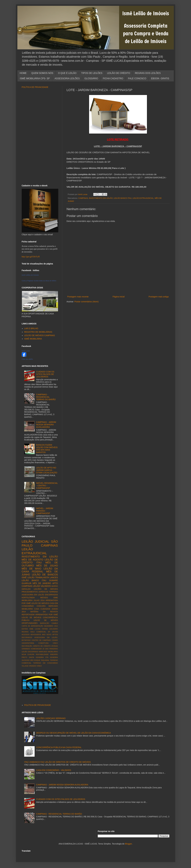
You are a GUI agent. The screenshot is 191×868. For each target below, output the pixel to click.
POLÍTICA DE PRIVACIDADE (35, 87)
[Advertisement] (118, 290)
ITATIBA (45, 629)
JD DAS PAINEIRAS (50, 649)
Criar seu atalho (27, 359)
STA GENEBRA (52, 657)
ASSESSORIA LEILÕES (67, 78)
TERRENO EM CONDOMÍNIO (46, 663)
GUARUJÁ (27, 583)
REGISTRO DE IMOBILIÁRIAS (38, 332)
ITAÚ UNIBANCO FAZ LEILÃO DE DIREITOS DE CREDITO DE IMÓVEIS (57, 762)
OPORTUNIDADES (30, 623)
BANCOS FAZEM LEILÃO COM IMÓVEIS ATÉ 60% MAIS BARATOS (47, 449)
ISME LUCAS (35, 629)
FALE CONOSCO (137, 78)
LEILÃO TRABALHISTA (38, 577)
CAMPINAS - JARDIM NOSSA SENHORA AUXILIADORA (46, 425)
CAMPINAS (83, 198)
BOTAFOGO (26, 640)
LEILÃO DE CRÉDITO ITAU (40, 561)
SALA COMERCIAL (38, 632)
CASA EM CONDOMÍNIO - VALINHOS (54, 770)
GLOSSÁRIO (91, 78)
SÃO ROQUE (35, 660)
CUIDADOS (45, 609)
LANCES (54, 577)
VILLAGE (25, 666)
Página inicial (119, 297)
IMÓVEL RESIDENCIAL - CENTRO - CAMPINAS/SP (47, 486)
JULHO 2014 (39, 600)
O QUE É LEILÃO (67, 73)
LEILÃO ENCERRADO (30, 652)
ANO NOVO (47, 635)
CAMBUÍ (55, 623)
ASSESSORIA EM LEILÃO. (46, 637)
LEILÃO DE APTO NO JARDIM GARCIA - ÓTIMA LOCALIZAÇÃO (47, 470)
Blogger (128, 844)
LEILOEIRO (54, 629)
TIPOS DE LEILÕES (92, 73)
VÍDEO (39, 666)
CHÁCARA (41, 606)
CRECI (55, 643)
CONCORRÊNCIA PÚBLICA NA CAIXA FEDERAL (59, 747)
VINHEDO (33, 666)
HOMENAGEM (36, 649)
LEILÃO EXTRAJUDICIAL (143, 198)
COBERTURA (43, 643)
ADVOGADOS (36, 635)
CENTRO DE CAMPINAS (41, 640)
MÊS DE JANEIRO (42, 583)
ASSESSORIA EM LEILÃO (33, 595)
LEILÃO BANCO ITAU (123, 198)
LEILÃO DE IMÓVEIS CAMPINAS (40, 335)
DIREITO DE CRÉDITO (42, 646)
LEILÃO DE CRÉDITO (119, 73)
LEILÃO (36, 586)
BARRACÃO (45, 623)
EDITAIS (25, 629)
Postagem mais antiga (159, 297)
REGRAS (25, 632)
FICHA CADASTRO (113, 78)
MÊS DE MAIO (31, 569)
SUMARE (54, 580)
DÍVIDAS (55, 646)
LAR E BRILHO (31, 328)
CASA (37, 609)
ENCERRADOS (51, 595)
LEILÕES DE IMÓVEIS (46, 589)
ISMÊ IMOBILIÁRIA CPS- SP (35, 78)
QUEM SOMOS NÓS (42, 73)
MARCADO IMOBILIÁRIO (48, 652)
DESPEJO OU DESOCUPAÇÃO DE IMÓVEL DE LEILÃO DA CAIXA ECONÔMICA (74, 733)
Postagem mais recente (78, 297)
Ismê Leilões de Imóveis (30, 275)
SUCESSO (26, 660)
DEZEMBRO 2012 (51, 626)
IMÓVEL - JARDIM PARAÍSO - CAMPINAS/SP (45, 511)
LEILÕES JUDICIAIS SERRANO (51, 718)
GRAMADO (26, 649)
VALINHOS (46, 586)
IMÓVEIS (44, 598)
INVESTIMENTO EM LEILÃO (101, 198)
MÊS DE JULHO (47, 566)
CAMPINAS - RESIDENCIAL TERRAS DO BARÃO (46, 397)
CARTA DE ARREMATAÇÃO (33, 626)
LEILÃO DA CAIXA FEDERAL (40, 570)
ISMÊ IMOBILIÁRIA (33, 339)
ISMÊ (24, 577)
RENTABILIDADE (42, 654)
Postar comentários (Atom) (87, 302)
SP (49, 632)
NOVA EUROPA (28, 654)
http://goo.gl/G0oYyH (31, 257)
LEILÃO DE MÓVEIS (46, 620)
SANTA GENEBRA (36, 657)
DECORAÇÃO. (27, 646)
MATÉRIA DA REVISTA (44, 612)
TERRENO (53, 592)
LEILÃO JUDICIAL (35, 542)
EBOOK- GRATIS (160, 78)
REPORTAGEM (28, 615)
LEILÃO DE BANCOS (45, 575)
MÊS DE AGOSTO (33, 560)
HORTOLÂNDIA (28, 598)
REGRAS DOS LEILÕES (148, 73)
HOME (23, 73)
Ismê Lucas (26, 351)
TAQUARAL (45, 660)
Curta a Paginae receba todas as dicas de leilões (39, 281)
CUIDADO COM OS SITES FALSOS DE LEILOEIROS (45, 374)
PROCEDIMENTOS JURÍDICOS (35, 592)
